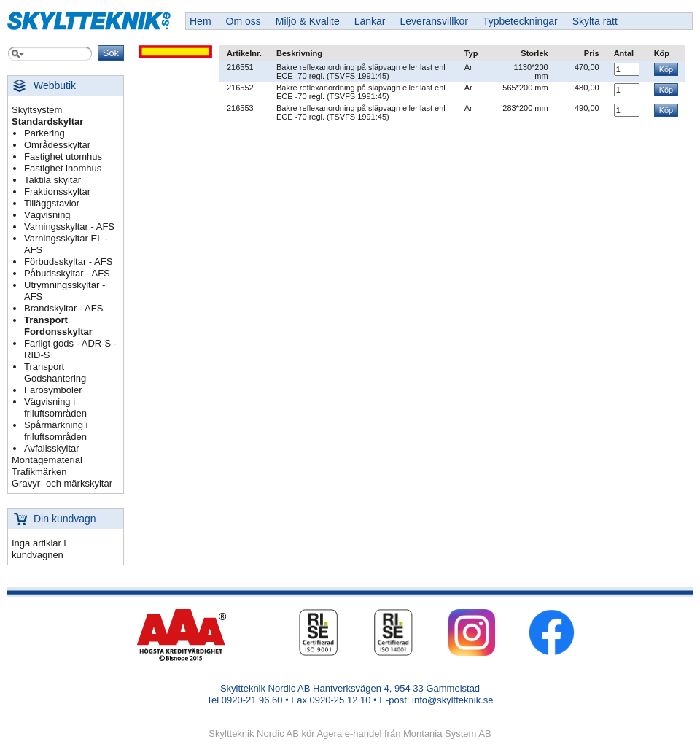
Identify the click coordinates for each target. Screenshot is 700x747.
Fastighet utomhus (63, 156)
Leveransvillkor (434, 21)
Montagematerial (47, 460)
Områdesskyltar (57, 145)
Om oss (244, 21)
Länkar (370, 21)
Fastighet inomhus (63, 168)
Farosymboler (53, 390)
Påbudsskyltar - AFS (67, 273)
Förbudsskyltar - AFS (68, 262)
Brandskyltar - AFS (63, 308)
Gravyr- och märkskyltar (62, 483)
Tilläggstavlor (52, 203)
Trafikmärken (39, 472)
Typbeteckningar (520, 21)
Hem (201, 21)
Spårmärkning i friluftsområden (56, 431)
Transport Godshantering (55, 372)
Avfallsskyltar (52, 448)
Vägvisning (47, 215)
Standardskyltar (47, 121)
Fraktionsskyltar (57, 191)
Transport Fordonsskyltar (58, 326)
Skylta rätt (595, 21)
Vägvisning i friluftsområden (55, 407)
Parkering (44, 133)
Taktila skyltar (52, 180)
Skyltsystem (37, 110)
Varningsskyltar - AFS (69, 227)
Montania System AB (447, 734)
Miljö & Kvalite (308, 21)
